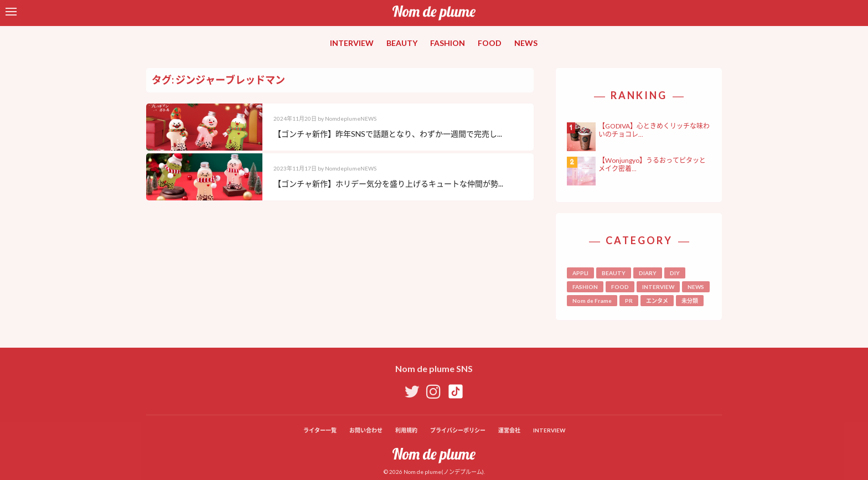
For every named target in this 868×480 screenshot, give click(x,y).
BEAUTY (402, 43)
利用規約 (406, 430)
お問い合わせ (366, 430)
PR (629, 301)
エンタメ (657, 301)
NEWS (526, 43)
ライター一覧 (320, 430)
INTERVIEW (352, 43)
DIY (675, 273)
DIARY (648, 273)
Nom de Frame (592, 301)
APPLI (580, 273)
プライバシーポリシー (458, 430)
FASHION (448, 43)
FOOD (490, 43)
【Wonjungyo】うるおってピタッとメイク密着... (652, 164)
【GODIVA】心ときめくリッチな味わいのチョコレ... (654, 130)
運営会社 (509, 430)
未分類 (690, 301)
